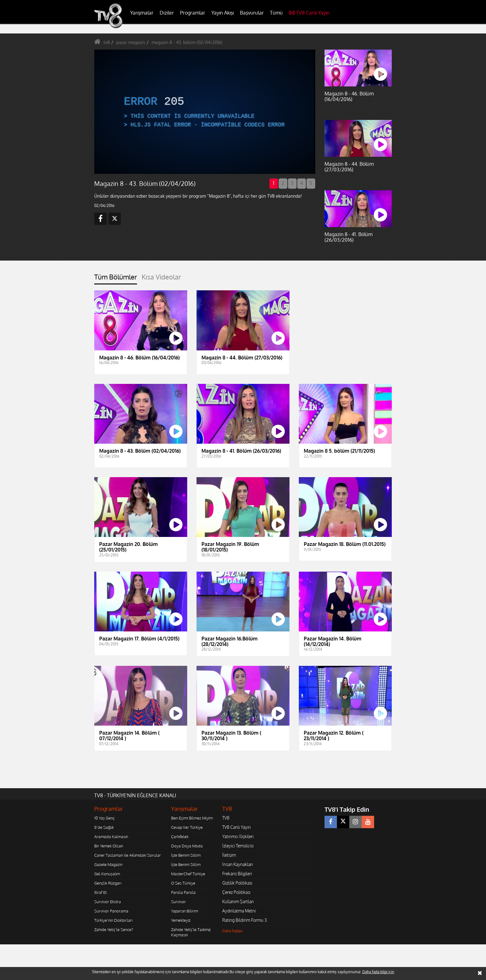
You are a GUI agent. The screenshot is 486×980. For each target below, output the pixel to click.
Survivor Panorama (111, 911)
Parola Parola (183, 892)
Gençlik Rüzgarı (108, 883)
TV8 (226, 818)
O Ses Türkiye (183, 883)
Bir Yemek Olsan (109, 846)
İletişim (229, 855)
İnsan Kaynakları (238, 864)
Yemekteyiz (181, 920)
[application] (204, 112)
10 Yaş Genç (104, 818)
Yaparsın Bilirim (185, 911)
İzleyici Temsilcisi (238, 846)
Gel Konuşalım (107, 874)
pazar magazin (131, 42)
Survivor (179, 902)
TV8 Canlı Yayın (309, 13)
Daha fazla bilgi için (378, 972)
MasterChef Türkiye (188, 874)
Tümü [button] (276, 13)
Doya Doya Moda (187, 846)
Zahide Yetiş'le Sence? (114, 929)
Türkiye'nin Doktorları (113, 920)
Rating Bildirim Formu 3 (245, 920)
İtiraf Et (100, 892)
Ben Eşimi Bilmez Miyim (192, 818)
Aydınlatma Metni (239, 911)
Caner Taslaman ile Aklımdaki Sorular (128, 855)
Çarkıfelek (180, 837)
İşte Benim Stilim (186, 855)
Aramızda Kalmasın (111, 837)
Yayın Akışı (223, 13)
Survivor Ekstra (108, 902)
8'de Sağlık (104, 827)
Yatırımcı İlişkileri (238, 836)
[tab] (116, 279)
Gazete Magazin (108, 864)
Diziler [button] (167, 13)
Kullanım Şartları (238, 901)
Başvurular (252, 13)
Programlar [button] (193, 13)
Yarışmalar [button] (142, 13)
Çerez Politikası (236, 892)
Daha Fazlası (232, 931)
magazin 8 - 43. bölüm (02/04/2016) (187, 42)
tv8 (107, 42)
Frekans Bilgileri (237, 874)
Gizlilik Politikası (237, 883)
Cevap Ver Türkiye (187, 827)
